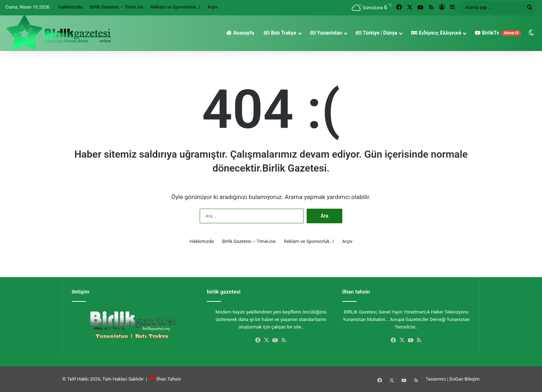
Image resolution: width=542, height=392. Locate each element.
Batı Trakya (280, 33)
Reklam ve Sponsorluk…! (175, 7)
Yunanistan (326, 33)
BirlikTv (498, 33)
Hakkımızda (71, 7)
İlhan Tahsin (168, 379)
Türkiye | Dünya (377, 33)
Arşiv (213, 7)
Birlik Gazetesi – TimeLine (117, 7)
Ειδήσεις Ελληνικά (436, 33)
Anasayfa (240, 33)
